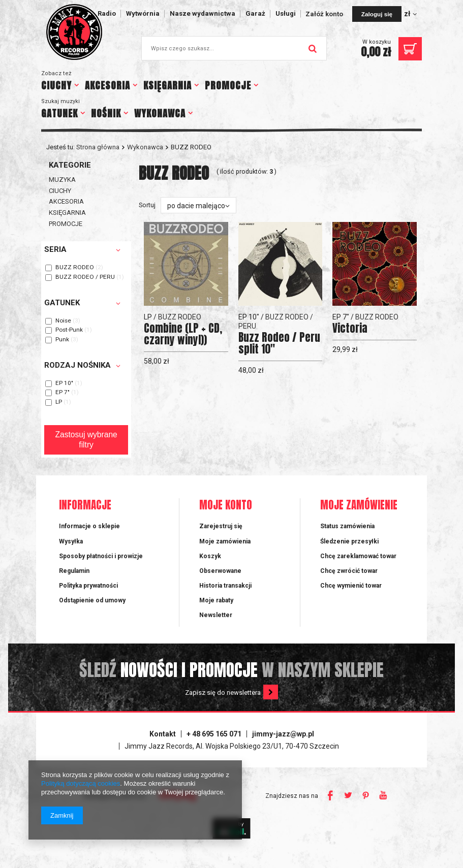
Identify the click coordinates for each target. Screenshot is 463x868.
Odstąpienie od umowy (92, 600)
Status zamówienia (347, 526)
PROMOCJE (228, 85)
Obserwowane (220, 571)
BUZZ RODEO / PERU (85, 277)
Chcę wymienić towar (351, 586)
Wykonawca (145, 147)
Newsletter (216, 615)
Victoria (350, 328)
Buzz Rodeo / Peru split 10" (279, 343)
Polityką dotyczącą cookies (81, 783)
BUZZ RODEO (75, 268)
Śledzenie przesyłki (349, 541)
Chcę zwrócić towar (349, 571)
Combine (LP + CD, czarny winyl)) (183, 334)
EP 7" (63, 393)
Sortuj (147, 205)
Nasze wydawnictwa (203, 13)
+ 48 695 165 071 (214, 734)
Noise (63, 321)
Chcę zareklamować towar (358, 556)
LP (59, 402)
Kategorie (70, 165)
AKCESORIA (107, 85)
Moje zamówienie (359, 506)
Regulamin (74, 571)
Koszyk (210, 556)
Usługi (286, 13)
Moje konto (226, 506)
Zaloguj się (377, 14)
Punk (62, 340)
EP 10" (64, 383)
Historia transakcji (225, 586)
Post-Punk (69, 330)
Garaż (255, 13)
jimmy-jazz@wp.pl (283, 734)
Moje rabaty (216, 600)
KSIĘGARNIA (167, 85)
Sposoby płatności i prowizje (101, 556)
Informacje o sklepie (89, 526)
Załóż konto (325, 14)
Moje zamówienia (225, 541)
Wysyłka (71, 541)
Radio (107, 13)
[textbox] (234, 48)
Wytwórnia (143, 13)
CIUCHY (56, 85)
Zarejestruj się (221, 526)
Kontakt (163, 734)
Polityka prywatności (88, 586)
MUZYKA (62, 180)
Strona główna (98, 147)
